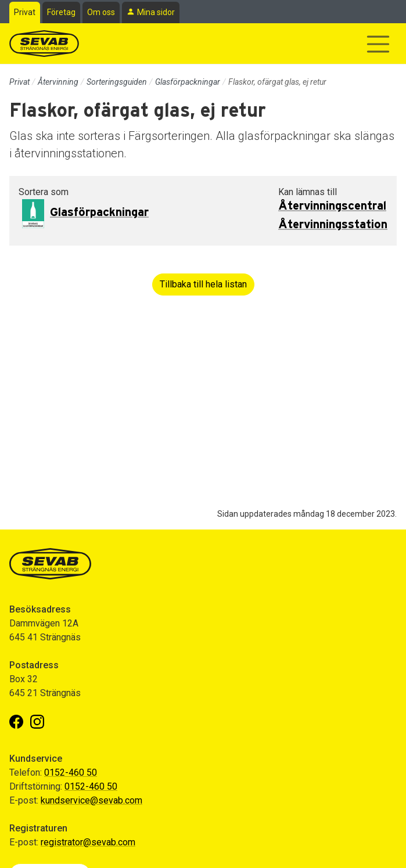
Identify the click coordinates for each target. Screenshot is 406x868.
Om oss (101, 12)
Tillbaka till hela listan (203, 284)
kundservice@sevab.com (91, 800)
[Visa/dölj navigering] (378, 44)
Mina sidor (156, 12)
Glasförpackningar (188, 82)
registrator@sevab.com (88, 842)
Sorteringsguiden (117, 82)
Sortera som (44, 192)
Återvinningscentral (332, 206)
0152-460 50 (71, 772)
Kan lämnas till (308, 192)
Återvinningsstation (333, 225)
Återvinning (58, 82)
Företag (61, 12)
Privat (25, 12)
